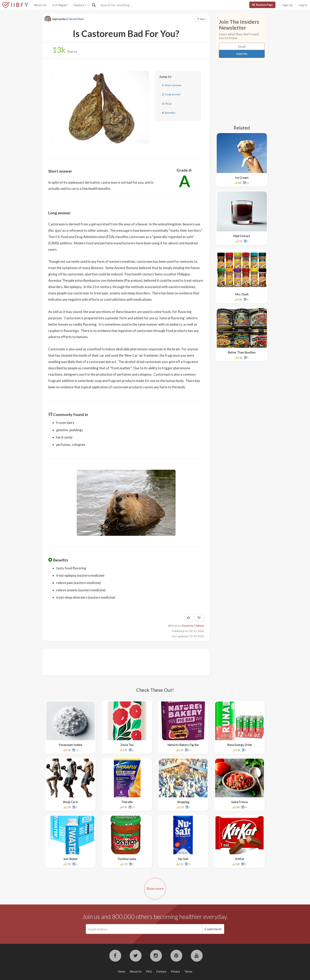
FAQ (149, 971)
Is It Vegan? (60, 5)
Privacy (175, 971)
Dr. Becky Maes (75, 19)
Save (201, 19)
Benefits (170, 113)
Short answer (173, 85)
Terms (188, 971)
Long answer (173, 94)
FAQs (168, 103)
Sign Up (288, 5)
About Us (40, 5)
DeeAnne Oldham (193, 626)
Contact (161, 971)
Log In (303, 5)
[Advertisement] (120, 662)
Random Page (262, 5)
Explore (80, 5)
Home (121, 971)
